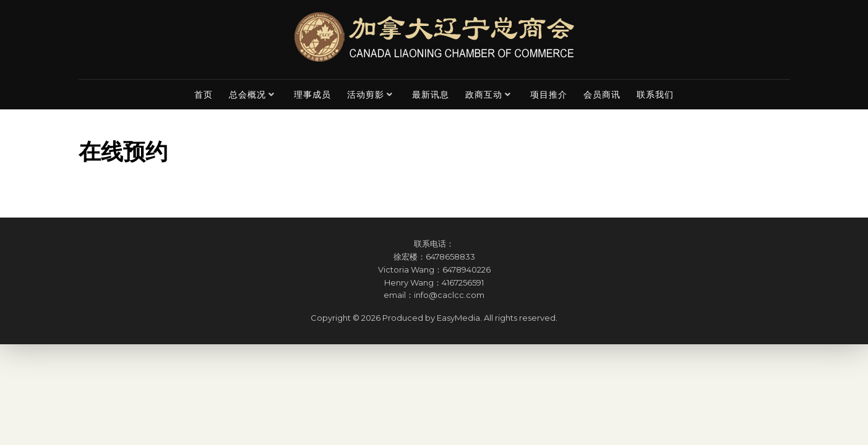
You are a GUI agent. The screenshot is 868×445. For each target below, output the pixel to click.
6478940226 (466, 269)
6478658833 (450, 256)
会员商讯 (602, 95)
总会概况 (247, 95)
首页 (204, 95)
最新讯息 (431, 95)
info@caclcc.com (449, 295)
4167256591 (463, 282)
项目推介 (549, 95)
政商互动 (484, 95)
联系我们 (655, 95)
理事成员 (312, 95)
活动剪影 (366, 95)
